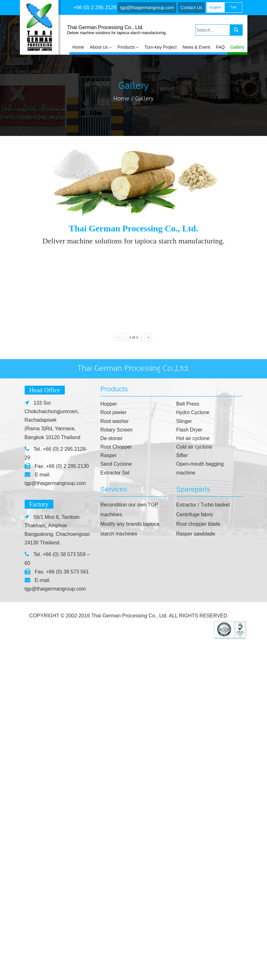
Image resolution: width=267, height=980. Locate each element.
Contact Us (191, 8)
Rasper (109, 794)
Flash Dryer (189, 768)
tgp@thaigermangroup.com (147, 8)
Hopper (109, 742)
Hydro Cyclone (193, 751)
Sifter (182, 794)
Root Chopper (116, 785)
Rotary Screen (117, 768)
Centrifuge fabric (195, 853)
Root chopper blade (198, 863)
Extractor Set (115, 811)
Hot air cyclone (193, 777)
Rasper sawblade (196, 872)
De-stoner (112, 777)
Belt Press (188, 742)
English (215, 7)
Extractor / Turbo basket (203, 843)
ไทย (233, 7)
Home (121, 99)
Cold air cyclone (194, 785)
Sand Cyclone (116, 802)
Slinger (184, 760)
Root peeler (114, 751)
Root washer (115, 760)
